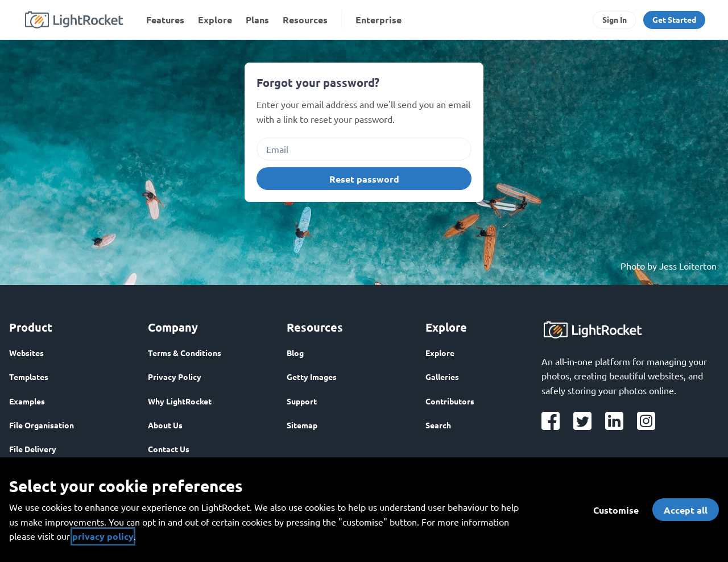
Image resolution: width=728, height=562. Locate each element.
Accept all (686, 510)
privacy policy (103, 536)
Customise (616, 510)
